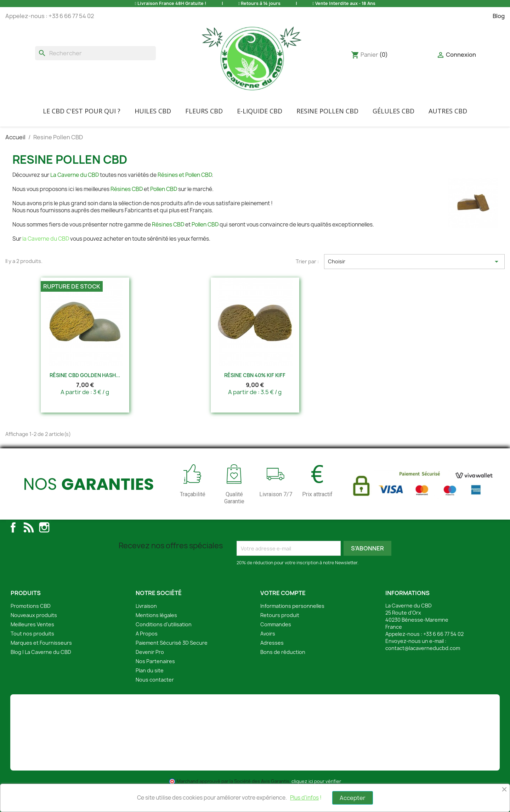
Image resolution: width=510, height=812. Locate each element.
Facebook (13, 527)
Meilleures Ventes (32, 624)
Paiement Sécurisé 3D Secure (172, 643)
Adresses (272, 643)
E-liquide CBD (260, 111)
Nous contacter (155, 680)
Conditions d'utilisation (164, 624)
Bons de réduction (283, 652)
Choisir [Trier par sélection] (414, 262)
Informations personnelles (292, 606)
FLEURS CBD (204, 111)
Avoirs (268, 634)
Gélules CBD (393, 111)
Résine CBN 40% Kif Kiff (255, 375)
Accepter (353, 798)
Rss (29, 527)
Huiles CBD (153, 111)
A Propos (147, 634)
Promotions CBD (31, 606)
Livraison (146, 606)
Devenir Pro (150, 652)
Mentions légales (156, 615)
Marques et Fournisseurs (41, 643)
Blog (499, 16)
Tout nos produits (32, 634)
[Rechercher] (95, 53)
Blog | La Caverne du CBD (41, 652)
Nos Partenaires (155, 661)
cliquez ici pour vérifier (316, 781)
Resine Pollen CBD (327, 111)
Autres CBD (448, 111)
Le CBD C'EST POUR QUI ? (82, 111)
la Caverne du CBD (46, 239)
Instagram (44, 527)
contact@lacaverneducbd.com (423, 648)
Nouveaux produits (34, 615)
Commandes (276, 624)
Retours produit (280, 615)
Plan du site (150, 670)
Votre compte (283, 593)
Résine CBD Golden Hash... (85, 375)
